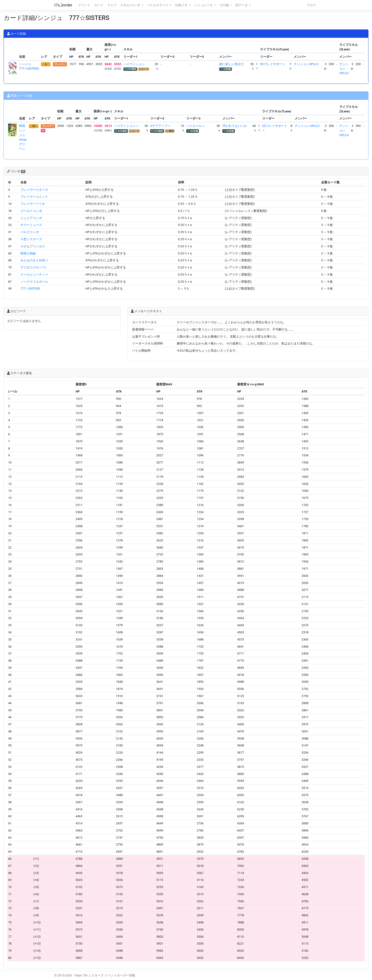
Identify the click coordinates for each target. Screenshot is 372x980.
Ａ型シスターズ (31, 239)
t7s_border (63, 5)
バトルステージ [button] (158, 5)
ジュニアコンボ (31, 218)
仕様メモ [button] (182, 5)
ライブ (112, 5)
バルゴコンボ (30, 232)
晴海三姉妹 (28, 253)
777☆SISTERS (30, 289)
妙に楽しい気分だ (232, 64)
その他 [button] (224, 5)
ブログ (311, 5)
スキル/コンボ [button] (130, 5)
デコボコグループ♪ (33, 267)
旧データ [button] (242, 5)
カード (99, 5)
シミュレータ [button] (204, 5)
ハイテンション (134, 64)
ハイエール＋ (195, 126)
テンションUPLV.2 (306, 64)
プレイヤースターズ (34, 190)
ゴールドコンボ (31, 211)
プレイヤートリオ (33, 204)
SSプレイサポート (273, 64)
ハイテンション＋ (126, 126)
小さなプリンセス (33, 246)
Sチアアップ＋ (160, 126)
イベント (84, 5)
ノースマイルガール (34, 282)
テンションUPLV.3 (307, 126)
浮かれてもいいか (235, 126)
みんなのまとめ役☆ (34, 260)
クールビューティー (34, 275)
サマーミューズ (31, 225)
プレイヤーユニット (34, 197)
